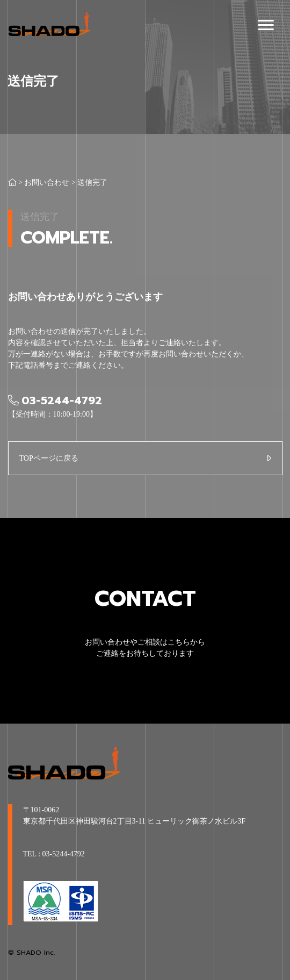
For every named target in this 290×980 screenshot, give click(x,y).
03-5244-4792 (64, 854)
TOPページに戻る (49, 458)
